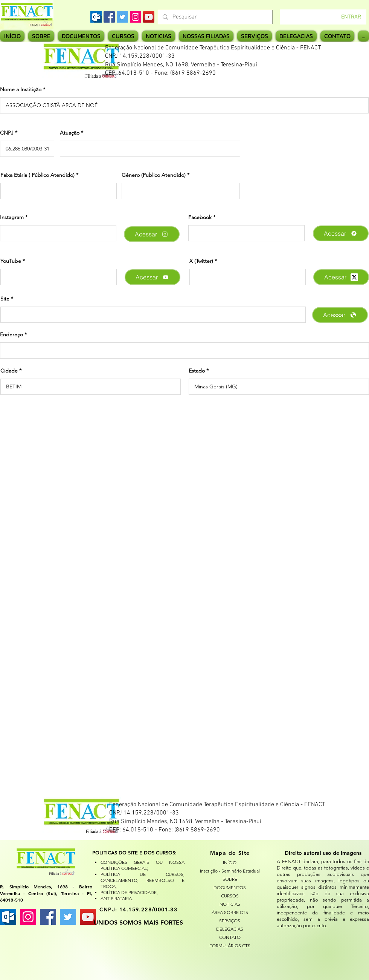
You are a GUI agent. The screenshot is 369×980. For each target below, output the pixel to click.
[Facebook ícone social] (48, 917)
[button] (206, 36)
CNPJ (7, 133)
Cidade (9, 371)
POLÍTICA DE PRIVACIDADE (129, 892)
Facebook (200, 217)
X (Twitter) (201, 261)
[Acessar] (152, 234)
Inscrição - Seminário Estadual (230, 871)
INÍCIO (230, 863)
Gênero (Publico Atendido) (154, 175)
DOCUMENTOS (230, 887)
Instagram (12, 217)
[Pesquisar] (214, 17)
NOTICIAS (230, 904)
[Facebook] (109, 17)
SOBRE (230, 879)
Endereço (11, 334)
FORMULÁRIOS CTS (230, 945)
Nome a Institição (21, 89)
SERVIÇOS (230, 921)
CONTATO (230, 937)
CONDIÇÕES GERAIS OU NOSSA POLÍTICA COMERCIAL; (143, 865)
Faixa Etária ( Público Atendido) (37, 175)
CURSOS (230, 896)
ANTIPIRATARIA (116, 898)
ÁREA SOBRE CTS (230, 912)
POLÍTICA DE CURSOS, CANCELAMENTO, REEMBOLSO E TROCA (143, 880)
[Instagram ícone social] (28, 917)
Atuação (70, 133)
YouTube (11, 261)
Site (5, 299)
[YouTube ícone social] (88, 917)
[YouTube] (149, 17)
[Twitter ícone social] (68, 917)
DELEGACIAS (230, 929)
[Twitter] (122, 17)
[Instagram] (136, 17)
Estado (197, 371)
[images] (96, 17)
